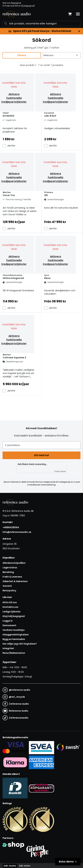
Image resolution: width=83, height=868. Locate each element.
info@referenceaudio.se (17, 532)
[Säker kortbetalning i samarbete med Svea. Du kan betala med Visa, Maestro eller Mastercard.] (15, 748)
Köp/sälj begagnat (14, 616)
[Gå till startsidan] (17, 14)
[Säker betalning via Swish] (68, 748)
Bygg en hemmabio (14, 639)
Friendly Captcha (60, 471)
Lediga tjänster (12, 612)
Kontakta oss (10, 607)
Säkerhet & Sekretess (15, 581)
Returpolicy (9, 590)
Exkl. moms (25, 866)
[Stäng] (79, 31)
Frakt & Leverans (12, 577)
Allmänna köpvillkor (14, 563)
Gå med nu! (41, 455)
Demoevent (9, 625)
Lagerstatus (10, 568)
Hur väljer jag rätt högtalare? (20, 644)
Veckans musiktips (14, 630)
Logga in (8, 621)
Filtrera (22, 55)
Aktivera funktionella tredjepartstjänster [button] (14, 98)
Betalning (8, 572)
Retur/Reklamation (14, 653)
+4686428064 (11, 527)
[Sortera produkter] (61, 55)
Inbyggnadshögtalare (16, 635)
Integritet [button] (8, 648)
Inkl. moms (10, 866)
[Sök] (41, 23)
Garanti (7, 586)
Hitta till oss (10, 602)
